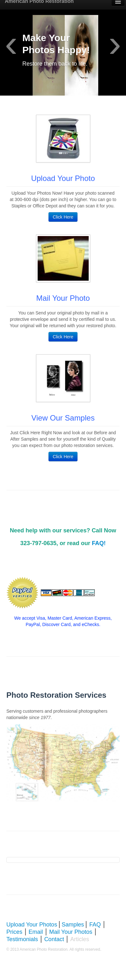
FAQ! (99, 543)
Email (36, 932)
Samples (73, 925)
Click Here (63, 217)
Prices (14, 932)
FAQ (95, 925)
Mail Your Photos (71, 932)
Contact (54, 939)
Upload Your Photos (32, 925)
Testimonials (22, 939)
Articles (80, 939)
